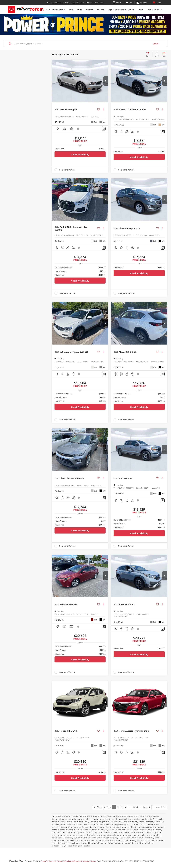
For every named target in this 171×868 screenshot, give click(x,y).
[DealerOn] (16, 861)
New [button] (71, 9)
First (98, 807)
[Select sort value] (149, 54)
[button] (106, 81)
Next (137, 807)
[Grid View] (156, 54)
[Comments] (104, 129)
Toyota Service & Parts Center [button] (121, 9)
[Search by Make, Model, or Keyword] (82, 44)
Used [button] (80, 9)
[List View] (164, 54)
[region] (80, 149)
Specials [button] (90, 9)
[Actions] (103, 109)
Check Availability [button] (80, 154)
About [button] (141, 9)
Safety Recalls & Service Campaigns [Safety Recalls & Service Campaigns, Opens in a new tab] (77, 861)
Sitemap (52, 861)
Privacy (59, 861)
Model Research (155, 9)
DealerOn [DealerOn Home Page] (44, 861)
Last (147, 807)
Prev (107, 807)
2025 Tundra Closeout (56, 9)
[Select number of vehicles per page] (160, 807)
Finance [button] (101, 9)
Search (156, 44)
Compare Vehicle (67, 170)
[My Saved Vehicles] (157, 3)
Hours (93, 861)
